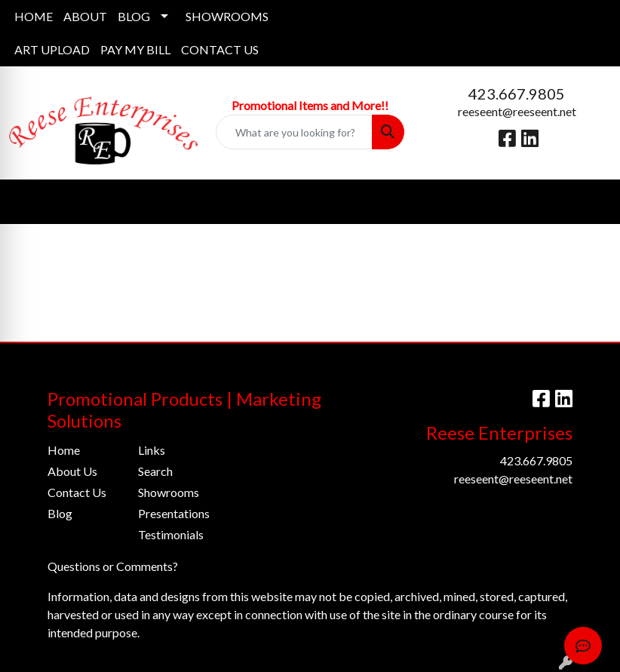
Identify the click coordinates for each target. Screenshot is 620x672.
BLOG (134, 16)
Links (152, 450)
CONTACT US (220, 49)
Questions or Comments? (113, 566)
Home (64, 450)
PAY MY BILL (135, 49)
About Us (72, 471)
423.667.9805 (517, 94)
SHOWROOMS (227, 16)
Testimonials (171, 534)
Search (155, 471)
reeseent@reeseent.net (517, 111)
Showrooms (169, 492)
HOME (34, 16)
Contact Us (77, 492)
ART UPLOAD (52, 49)
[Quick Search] (294, 132)
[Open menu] (590, 202)
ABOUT (85, 16)
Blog (60, 513)
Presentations (174, 513)
